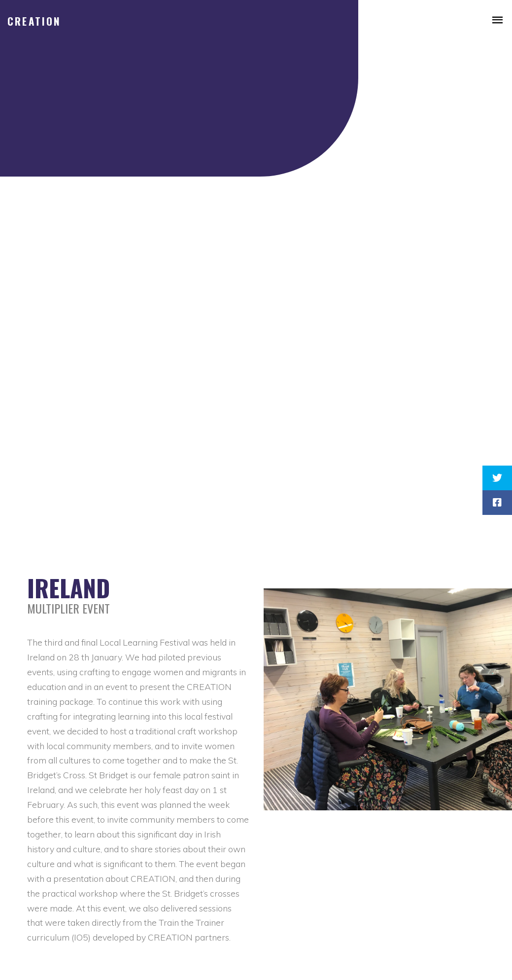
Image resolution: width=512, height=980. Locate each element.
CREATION (34, 21)
